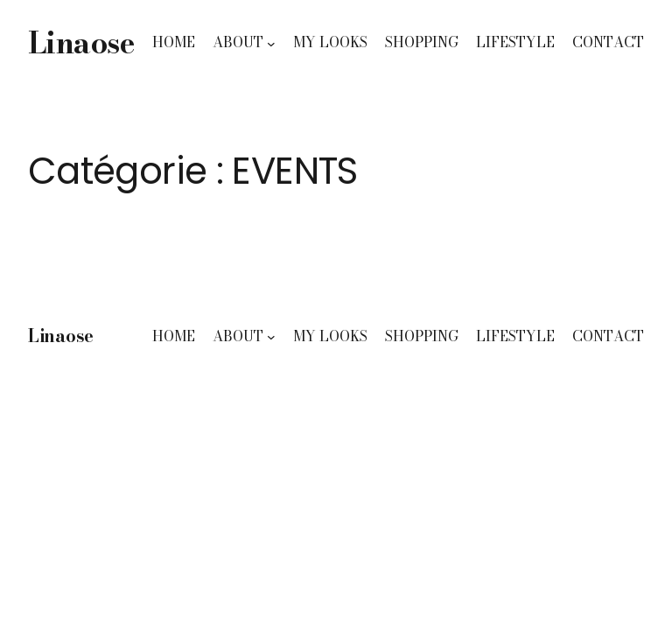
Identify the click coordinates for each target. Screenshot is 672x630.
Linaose (81, 43)
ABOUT (238, 42)
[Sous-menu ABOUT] (271, 43)
